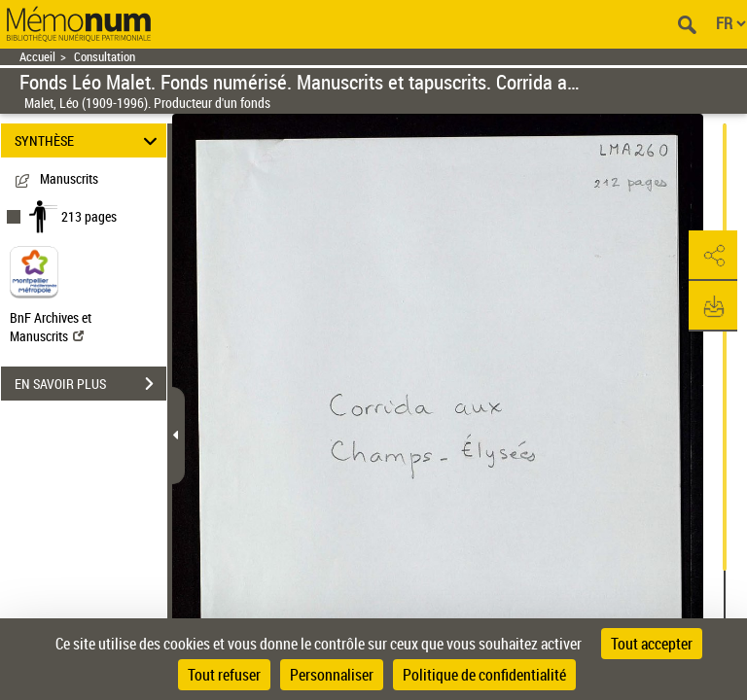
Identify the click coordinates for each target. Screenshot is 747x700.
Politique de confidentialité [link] (484, 675)
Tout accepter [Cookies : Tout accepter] (652, 644)
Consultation (105, 57)
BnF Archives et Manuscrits (51, 327)
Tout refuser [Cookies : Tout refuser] (224, 675)
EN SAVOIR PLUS (90, 384)
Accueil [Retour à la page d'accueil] (37, 57)
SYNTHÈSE (89, 140)
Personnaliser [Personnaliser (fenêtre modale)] (332, 675)
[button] (713, 256)
